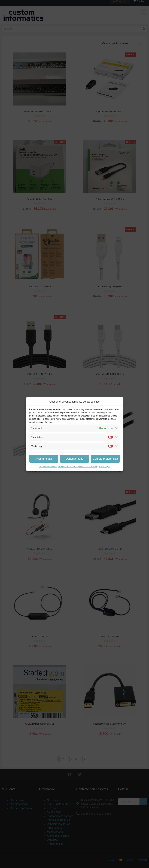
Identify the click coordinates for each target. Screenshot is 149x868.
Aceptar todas (44, 459)
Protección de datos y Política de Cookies (78, 467)
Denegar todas (74, 459)
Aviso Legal (105, 467)
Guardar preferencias (105, 459)
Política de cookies (48, 467)
